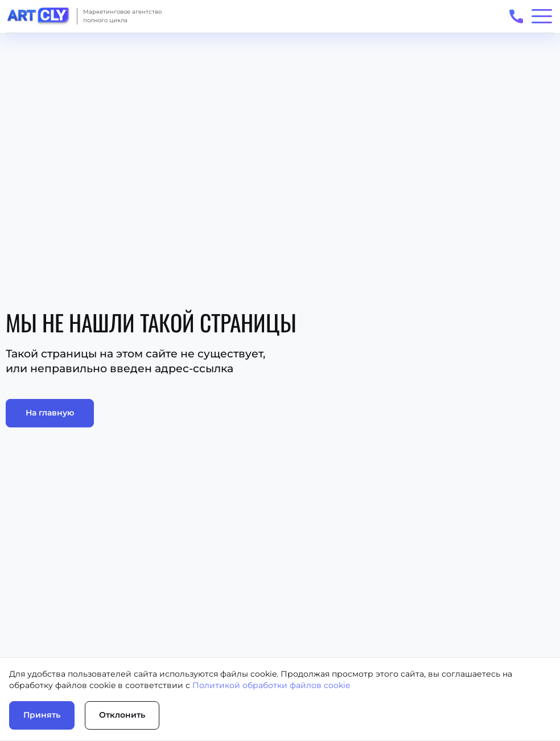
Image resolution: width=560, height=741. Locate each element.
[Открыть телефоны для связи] (516, 16)
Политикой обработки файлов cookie (271, 685)
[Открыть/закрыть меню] (542, 16)
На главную (50, 413)
